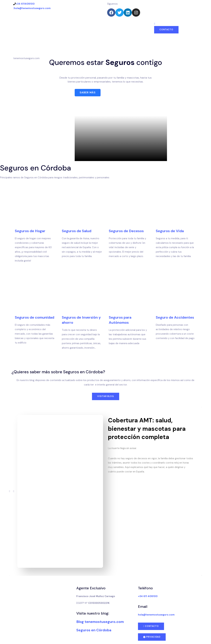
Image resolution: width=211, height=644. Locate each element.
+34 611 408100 (148, 596)
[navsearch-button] (155, 24)
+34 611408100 (24, 4)
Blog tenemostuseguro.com (100, 622)
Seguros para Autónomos (120, 320)
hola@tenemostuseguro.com (32, 8)
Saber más (88, 93)
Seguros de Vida (170, 231)
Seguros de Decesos (126, 231)
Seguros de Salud (77, 231)
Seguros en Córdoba (94, 630)
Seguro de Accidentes (175, 317)
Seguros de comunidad (35, 317)
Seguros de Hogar (30, 231)
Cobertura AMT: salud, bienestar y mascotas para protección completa (147, 428)
